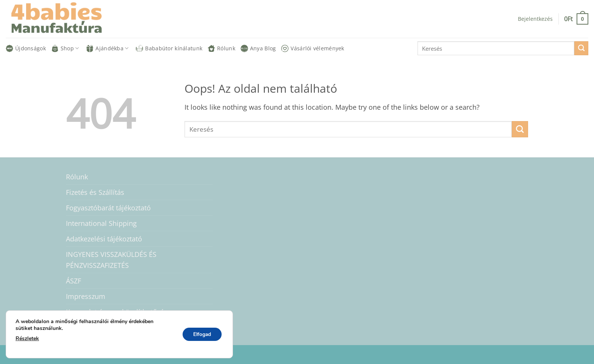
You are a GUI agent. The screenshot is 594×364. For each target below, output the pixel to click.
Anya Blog (258, 48)
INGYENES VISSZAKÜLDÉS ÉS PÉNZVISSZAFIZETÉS (111, 260)
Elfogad (201, 334)
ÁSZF (73, 281)
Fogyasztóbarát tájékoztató (108, 208)
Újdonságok (26, 48)
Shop (65, 48)
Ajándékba (107, 48)
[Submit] (581, 48)
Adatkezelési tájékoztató (104, 239)
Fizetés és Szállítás (95, 192)
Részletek (27, 338)
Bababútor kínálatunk (169, 48)
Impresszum (86, 296)
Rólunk (221, 48)
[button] (535, 19)
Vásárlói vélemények (313, 48)
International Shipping (101, 223)
